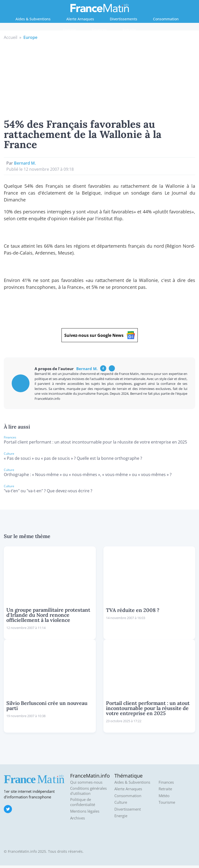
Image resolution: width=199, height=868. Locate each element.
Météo (164, 796)
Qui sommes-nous (86, 782)
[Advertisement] (100, 78)
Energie (70, 30)
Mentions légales (85, 811)
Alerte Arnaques (80, 19)
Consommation (166, 19)
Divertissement (128, 809)
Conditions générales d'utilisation (88, 791)
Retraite (129, 30)
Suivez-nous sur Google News (100, 335)
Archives (78, 818)
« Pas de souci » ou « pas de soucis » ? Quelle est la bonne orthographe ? (73, 458)
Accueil (11, 37)
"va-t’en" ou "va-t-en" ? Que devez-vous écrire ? (48, 491)
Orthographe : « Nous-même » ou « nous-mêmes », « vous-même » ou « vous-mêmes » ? (88, 475)
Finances (99, 30)
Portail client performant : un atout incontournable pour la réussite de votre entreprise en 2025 (95, 442)
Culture (121, 802)
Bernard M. (25, 163)
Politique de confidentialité (83, 802)
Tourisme (167, 802)
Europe (30, 37)
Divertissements (124, 19)
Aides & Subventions (33, 19)
